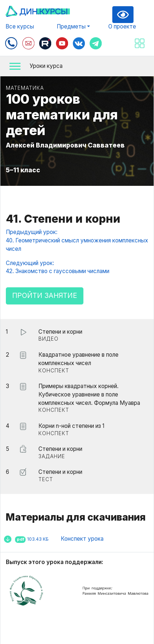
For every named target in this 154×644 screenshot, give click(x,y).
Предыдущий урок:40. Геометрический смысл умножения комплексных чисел (77, 240)
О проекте (122, 26)
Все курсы (20, 26)
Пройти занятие (45, 296)
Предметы (71, 26)
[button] (77, 66)
